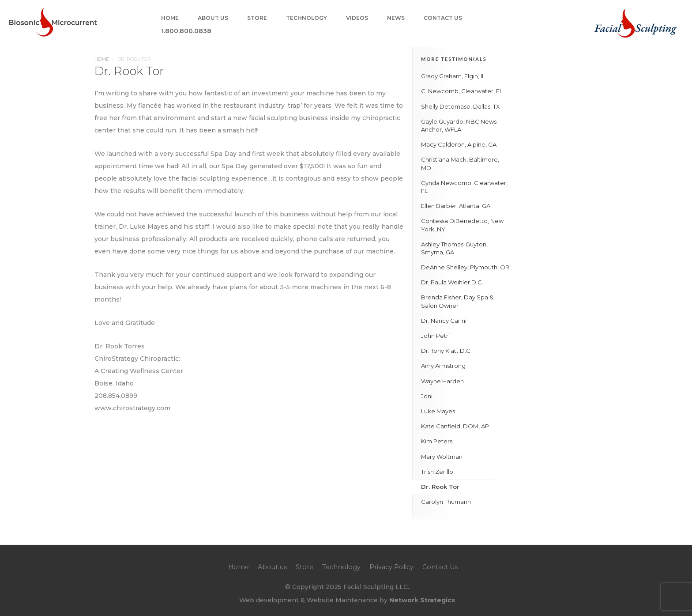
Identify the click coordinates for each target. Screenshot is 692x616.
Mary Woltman (442, 457)
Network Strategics (422, 600)
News (396, 18)
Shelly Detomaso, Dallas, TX (461, 106)
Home (170, 18)
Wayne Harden (442, 381)
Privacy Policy (391, 567)
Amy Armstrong (443, 366)
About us (213, 18)
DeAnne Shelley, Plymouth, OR (465, 267)
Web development (269, 600)
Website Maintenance (342, 600)
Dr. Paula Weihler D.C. (452, 282)
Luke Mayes (438, 411)
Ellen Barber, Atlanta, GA (456, 206)
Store (257, 18)
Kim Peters (437, 441)
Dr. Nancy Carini (444, 321)
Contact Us (443, 18)
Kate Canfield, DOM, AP (455, 426)
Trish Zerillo (437, 472)
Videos (357, 18)
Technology (307, 18)
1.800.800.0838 (186, 31)
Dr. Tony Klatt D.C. (446, 351)
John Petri (435, 336)
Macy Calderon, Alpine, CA (459, 144)
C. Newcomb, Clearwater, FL (462, 91)
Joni (427, 396)
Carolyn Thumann (446, 502)
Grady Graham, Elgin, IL (453, 76)
